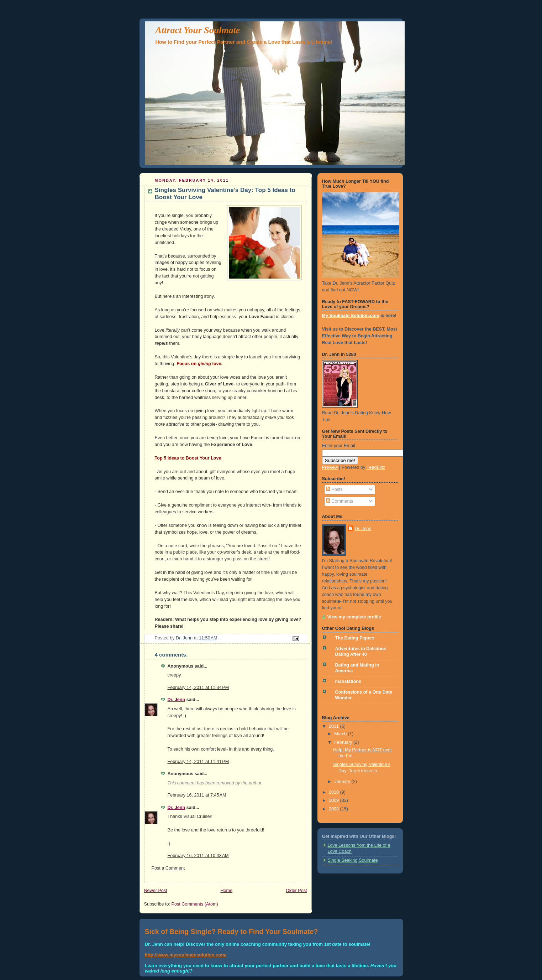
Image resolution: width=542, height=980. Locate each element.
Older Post (296, 891)
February (344, 742)
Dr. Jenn (177, 700)
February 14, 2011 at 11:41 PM (198, 762)
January (343, 782)
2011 (335, 726)
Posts (334, 489)
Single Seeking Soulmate (353, 860)
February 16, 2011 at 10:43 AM (198, 856)
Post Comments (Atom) (195, 904)
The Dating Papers (355, 638)
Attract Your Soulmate (198, 30)
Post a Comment (168, 868)
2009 (335, 800)
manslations (348, 681)
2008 (335, 809)
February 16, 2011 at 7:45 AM (197, 795)
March (341, 734)
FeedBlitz (376, 467)
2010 (335, 792)
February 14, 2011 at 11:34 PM (198, 688)
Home (226, 891)
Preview (330, 467)
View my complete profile (354, 617)
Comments (340, 501)
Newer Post (156, 891)
